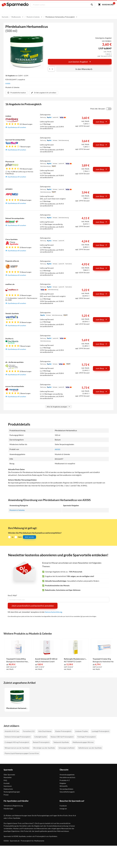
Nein (20, 537)
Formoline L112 (29, 731)
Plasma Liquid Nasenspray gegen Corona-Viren (22, 753)
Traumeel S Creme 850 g (16, 659)
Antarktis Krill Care (12, 731)
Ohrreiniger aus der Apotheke (44, 748)
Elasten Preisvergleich (63, 731)
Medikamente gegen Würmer (83, 742)
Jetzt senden (29, 537)
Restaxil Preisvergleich (41, 742)
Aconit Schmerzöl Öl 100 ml (46, 659)
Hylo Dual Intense (45, 731)
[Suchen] (91, 5)
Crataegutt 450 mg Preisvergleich (17, 742)
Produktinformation (17, 93)
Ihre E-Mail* (12, 595)
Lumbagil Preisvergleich (101, 731)
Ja (12, 537)
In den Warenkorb (84, 69)
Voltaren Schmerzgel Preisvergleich (18, 737)
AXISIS (8, 83)
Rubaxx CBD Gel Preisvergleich (62, 737)
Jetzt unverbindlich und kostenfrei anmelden (33, 606)
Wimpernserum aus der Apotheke (17, 748)
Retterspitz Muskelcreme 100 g (76, 659)
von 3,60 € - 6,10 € (17, 76)
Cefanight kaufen (41, 737)
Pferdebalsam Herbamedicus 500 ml (17, 708)
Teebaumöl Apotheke (61, 742)
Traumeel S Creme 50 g (102, 659)
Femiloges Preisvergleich (87, 737)
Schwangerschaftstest (67, 748)
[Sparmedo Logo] (15, 5)
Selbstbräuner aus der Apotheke (90, 748)
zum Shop (101, 122)
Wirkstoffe (64, 786)
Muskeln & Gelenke (17, 510)
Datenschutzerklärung (53, 612)
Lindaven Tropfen (82, 731)
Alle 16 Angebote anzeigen (58, 407)
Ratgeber (63, 783)
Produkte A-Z (65, 780)
